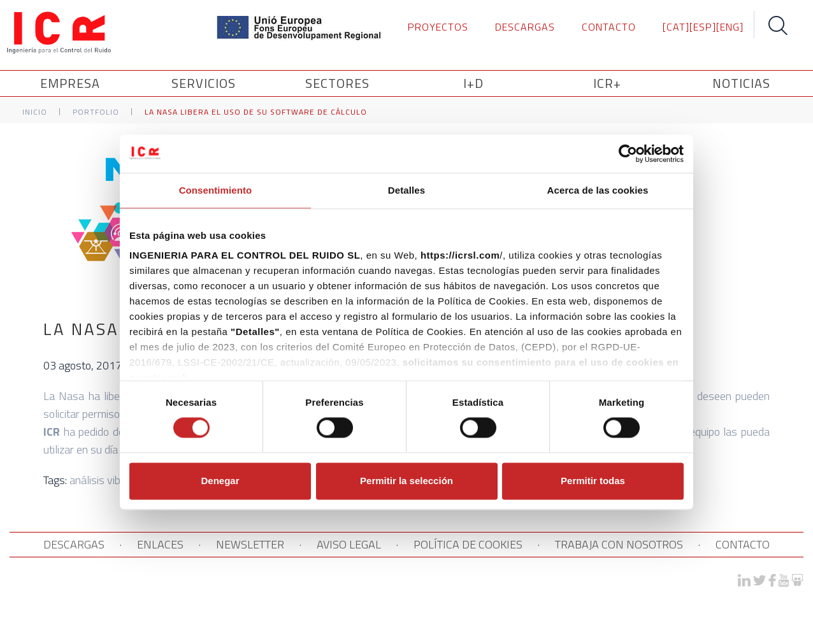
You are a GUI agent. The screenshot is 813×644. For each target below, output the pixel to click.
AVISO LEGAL (349, 544)
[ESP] (703, 27)
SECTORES (339, 83)
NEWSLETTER (250, 544)
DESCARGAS (525, 27)
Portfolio (96, 112)
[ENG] (730, 27)
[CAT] (676, 27)
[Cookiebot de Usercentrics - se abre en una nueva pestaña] (628, 154)
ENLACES (160, 544)
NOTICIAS (741, 83)
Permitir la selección (406, 481)
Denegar (220, 481)
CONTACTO (609, 27)
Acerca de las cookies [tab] (598, 190)
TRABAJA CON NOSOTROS (619, 544)
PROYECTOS (438, 27)
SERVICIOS (205, 83)
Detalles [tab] (406, 190)
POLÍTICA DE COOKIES (468, 544)
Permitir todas (593, 481)
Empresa (72, 83)
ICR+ (607, 83)
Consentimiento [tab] (216, 190)
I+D (473, 83)
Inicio (35, 112)
